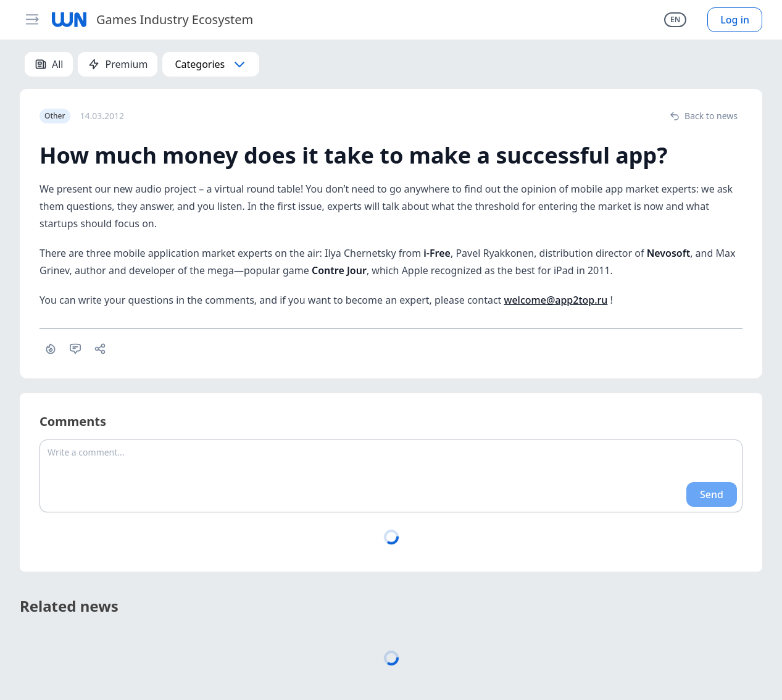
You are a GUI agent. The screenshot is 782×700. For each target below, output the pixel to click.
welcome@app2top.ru (556, 300)
